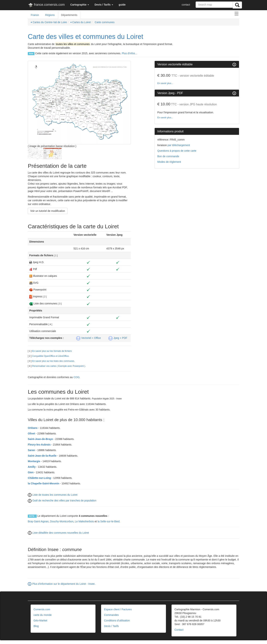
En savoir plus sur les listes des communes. (53, 361)
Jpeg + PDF (118, 338)
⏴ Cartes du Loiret (81, 22)
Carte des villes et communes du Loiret (85, 37)
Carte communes (104, 22)
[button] (80, 5)
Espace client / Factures (118, 609)
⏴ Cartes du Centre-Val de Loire (49, 22)
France (35, 15)
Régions (50, 15)
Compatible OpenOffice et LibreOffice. (51, 356)
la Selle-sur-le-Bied (108, 521)
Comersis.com (42, 609)
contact (186, 5)
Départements (69, 15)
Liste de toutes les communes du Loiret (55, 495)
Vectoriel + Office (88, 338)
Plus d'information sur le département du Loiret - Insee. (64, 584)
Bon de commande (168, 156)
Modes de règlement (169, 162)
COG (77, 377)
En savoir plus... (165, 83)
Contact (179, 630)
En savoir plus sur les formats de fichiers (52, 351)
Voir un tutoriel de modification (48, 211)
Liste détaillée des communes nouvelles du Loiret (61, 533)
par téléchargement (178, 145)
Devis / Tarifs (111, 626)
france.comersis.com (46, 5)
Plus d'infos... (130, 53)
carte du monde (43, 615)
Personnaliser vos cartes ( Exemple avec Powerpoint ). (59, 366)
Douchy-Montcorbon (62, 521)
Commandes (111, 615)
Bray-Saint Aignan (38, 521)
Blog (36, 626)
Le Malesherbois (84, 521)
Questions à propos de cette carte (177, 151)
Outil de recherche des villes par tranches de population (64, 500)
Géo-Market (40, 620)
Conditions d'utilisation (117, 620)
